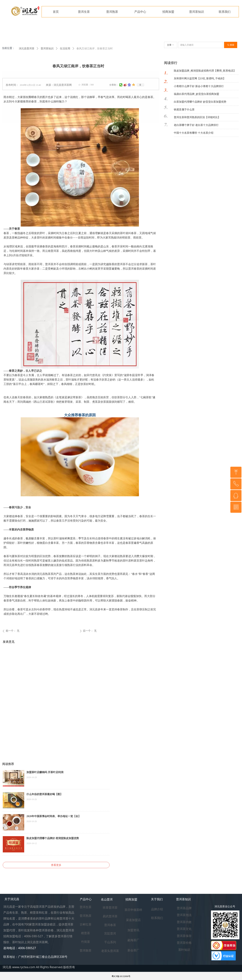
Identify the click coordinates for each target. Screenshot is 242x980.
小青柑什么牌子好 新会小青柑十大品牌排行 (199, 86)
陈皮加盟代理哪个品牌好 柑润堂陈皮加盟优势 (53, 838)
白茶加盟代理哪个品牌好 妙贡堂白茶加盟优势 (200, 102)
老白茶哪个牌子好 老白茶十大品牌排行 (196, 125)
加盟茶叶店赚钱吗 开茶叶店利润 (45, 772)
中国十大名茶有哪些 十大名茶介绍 (194, 133)
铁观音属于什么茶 (184, 110)
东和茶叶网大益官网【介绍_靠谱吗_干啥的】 (200, 78)
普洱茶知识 (47, 49)
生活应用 (65, 49)
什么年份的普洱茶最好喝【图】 (45, 794)
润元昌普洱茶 (27, 49)
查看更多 (56, 865)
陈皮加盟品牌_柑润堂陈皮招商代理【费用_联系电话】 (205, 71)
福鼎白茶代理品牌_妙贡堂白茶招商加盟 (196, 94)
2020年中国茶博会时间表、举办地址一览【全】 (54, 816)
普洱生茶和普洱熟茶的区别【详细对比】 (197, 117)
